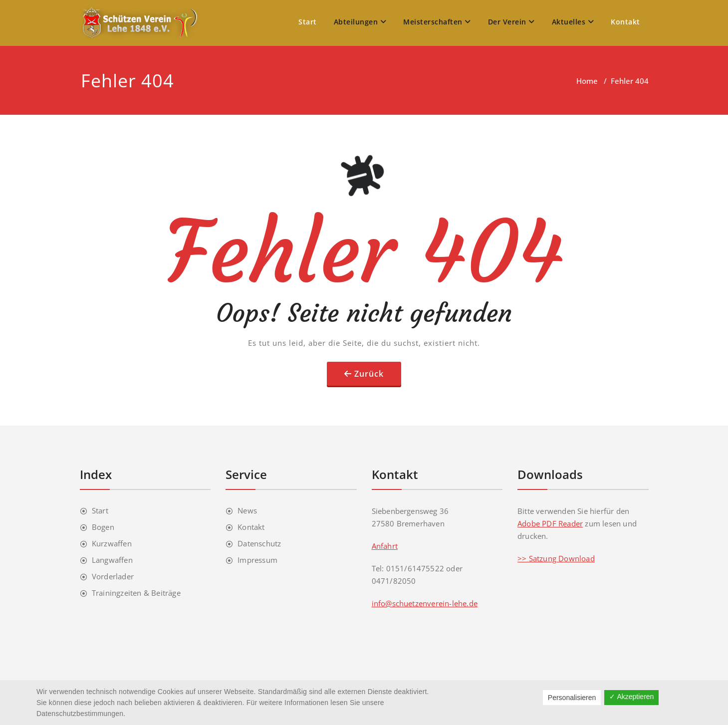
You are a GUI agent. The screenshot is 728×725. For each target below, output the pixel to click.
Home (587, 81)
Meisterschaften (437, 22)
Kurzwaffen (112, 543)
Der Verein (511, 22)
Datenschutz (259, 543)
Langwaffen (112, 560)
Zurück (369, 374)
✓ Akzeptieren (631, 697)
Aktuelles (573, 22)
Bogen (103, 527)
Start (308, 22)
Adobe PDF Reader (550, 523)
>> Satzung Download (556, 558)
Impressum (257, 560)
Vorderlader (113, 576)
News (247, 510)
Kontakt (625, 22)
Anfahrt (385, 546)
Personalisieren (572, 698)
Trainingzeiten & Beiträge (136, 593)
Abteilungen (360, 22)
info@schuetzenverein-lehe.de (425, 603)
